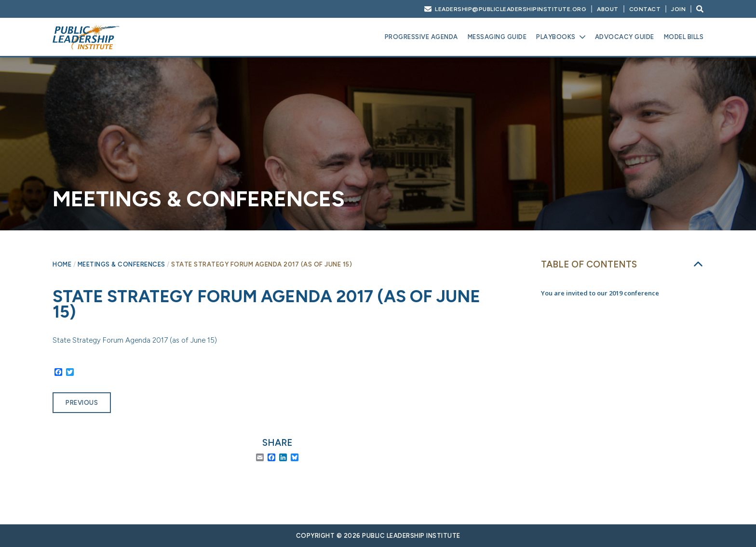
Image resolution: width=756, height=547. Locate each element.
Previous (82, 403)
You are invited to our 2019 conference (600, 293)
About (608, 9)
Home (62, 264)
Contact (645, 9)
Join (678, 9)
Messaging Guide (497, 37)
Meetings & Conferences (121, 264)
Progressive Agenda (421, 37)
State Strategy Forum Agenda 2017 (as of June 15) (135, 340)
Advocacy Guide (625, 37)
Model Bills (684, 37)
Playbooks (556, 37)
